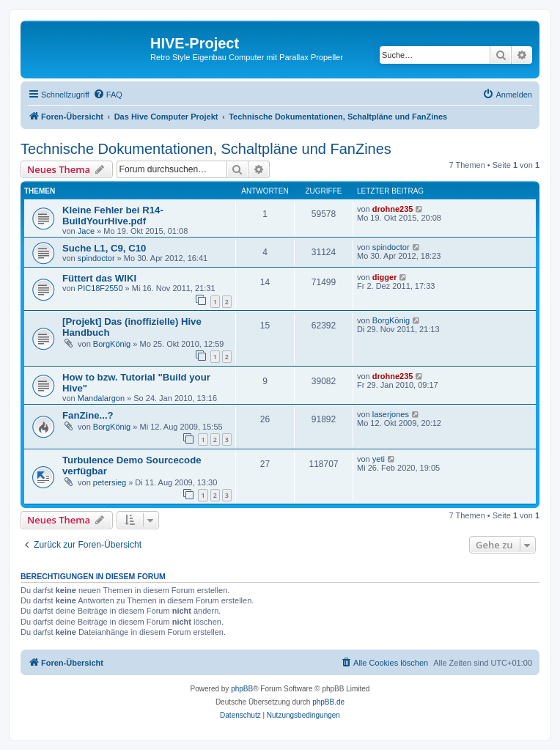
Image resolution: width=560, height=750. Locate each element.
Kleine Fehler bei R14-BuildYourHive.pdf (113, 216)
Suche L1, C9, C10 (104, 248)
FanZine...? (88, 415)
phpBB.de (328, 702)
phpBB (242, 689)
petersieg (110, 482)
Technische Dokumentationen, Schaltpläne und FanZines (206, 149)
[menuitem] (108, 95)
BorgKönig (112, 344)
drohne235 (393, 209)
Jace (86, 231)
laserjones (391, 414)
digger (385, 277)
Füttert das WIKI (99, 278)
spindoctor (96, 258)
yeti (379, 459)
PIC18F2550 (100, 288)
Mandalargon (101, 398)
